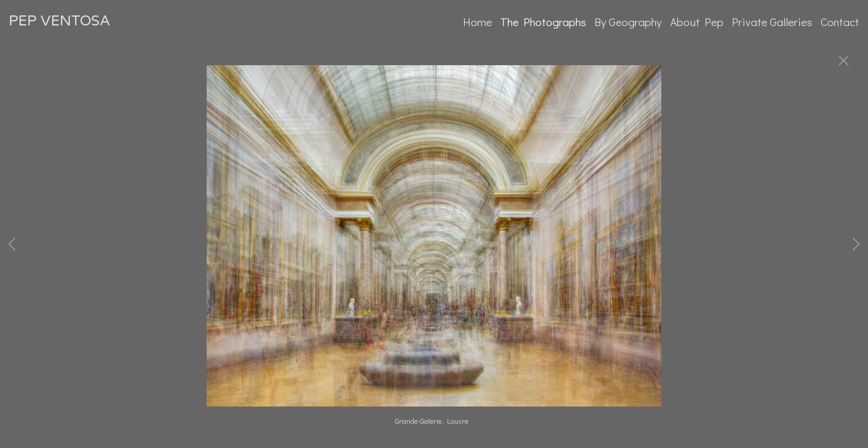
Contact (840, 22)
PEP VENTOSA (60, 21)
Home (478, 22)
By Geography (628, 22)
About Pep (697, 22)
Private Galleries (772, 22)
